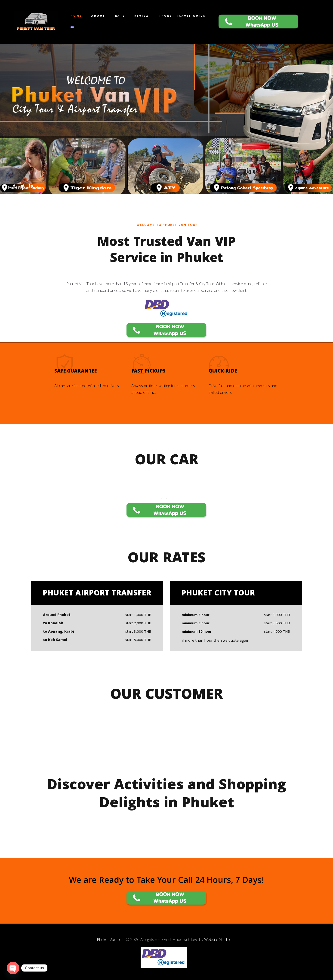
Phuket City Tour (218, 594)
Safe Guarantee (76, 372)
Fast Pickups (148, 372)
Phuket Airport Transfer (97, 594)
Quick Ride (223, 372)
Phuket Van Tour (111, 939)
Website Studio (217, 939)
